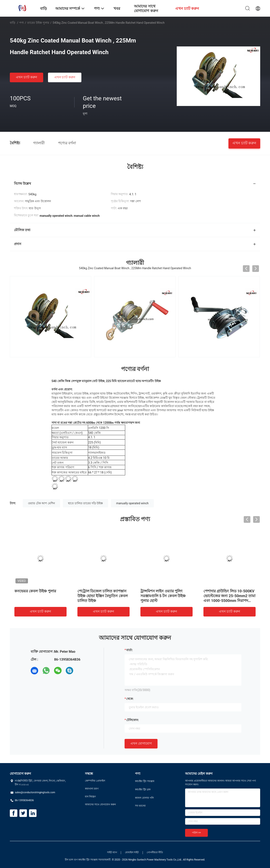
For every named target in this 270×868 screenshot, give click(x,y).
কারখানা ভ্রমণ (92, 789)
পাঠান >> (196, 833)
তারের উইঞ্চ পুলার (38, 23)
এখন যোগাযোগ (141, 743)
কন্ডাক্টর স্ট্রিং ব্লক (143, 790)
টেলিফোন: (132, 720)
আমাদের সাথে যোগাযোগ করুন (100, 804)
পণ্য (21, 23)
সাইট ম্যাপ (112, 852)
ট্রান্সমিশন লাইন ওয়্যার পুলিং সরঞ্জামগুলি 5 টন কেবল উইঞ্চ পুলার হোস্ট (163, 596)
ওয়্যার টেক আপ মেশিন (41, 503)
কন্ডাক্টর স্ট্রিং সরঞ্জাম (145, 781)
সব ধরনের (140, 806)
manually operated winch (132, 503)
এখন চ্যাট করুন (26, 77)
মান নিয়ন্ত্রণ (90, 797)
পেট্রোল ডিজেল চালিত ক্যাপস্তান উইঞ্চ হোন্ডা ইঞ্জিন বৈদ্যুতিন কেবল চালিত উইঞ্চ (103, 596)
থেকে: (130, 699)
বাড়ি (13, 23)
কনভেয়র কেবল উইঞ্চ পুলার (35, 591)
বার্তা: (129, 650)
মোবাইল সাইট (132, 852)
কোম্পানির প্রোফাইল (95, 781)
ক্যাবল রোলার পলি (144, 798)
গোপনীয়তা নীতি (155, 852)
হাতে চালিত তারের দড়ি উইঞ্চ (85, 503)
